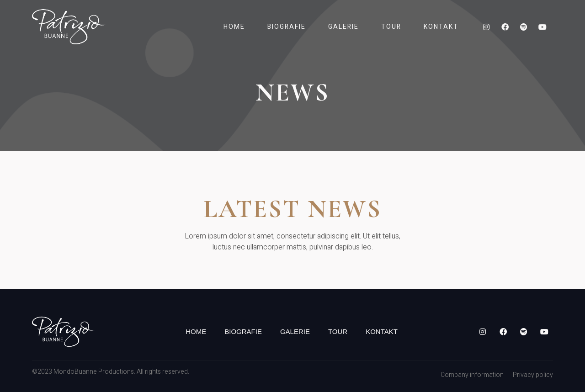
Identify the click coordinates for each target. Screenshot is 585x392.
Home (234, 27)
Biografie (287, 27)
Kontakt (441, 27)
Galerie (343, 27)
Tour (391, 27)
